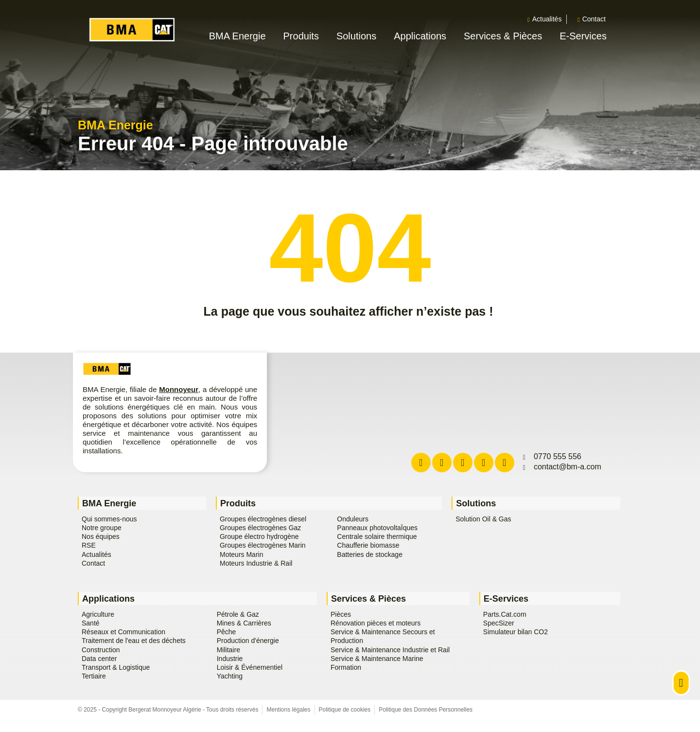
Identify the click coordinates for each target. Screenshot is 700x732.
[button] (249, 36)
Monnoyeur (179, 389)
